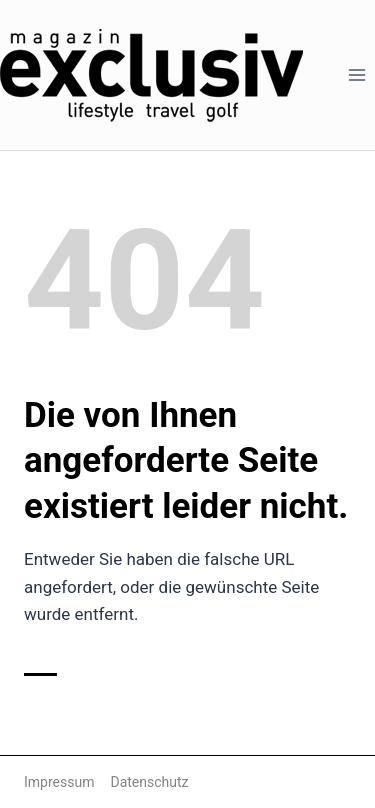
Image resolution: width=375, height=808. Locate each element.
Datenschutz (149, 782)
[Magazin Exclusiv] (151, 75)
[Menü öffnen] (356, 74)
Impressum (59, 782)
